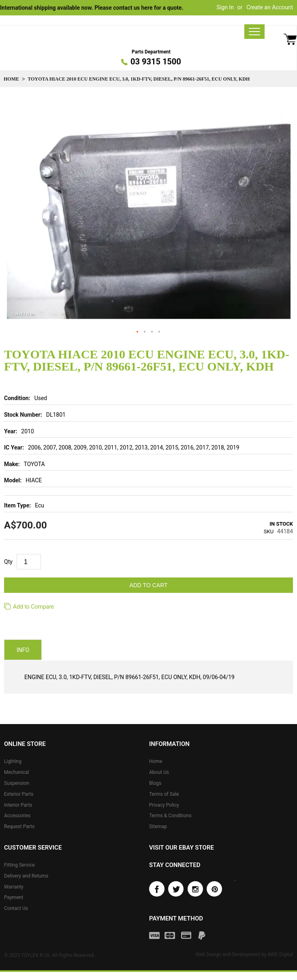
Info (23, 650)
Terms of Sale (164, 794)
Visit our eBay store (182, 848)
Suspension (17, 783)
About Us (159, 772)
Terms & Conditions (170, 816)
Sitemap (158, 827)
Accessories (17, 816)
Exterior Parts (19, 794)
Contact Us (16, 908)
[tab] (23, 650)
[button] (138, 332)
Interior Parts (18, 805)
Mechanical (17, 772)
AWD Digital (280, 954)
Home (11, 79)
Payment (14, 897)
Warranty (14, 887)
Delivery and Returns (26, 876)
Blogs (155, 783)
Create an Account (270, 7)
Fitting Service (19, 865)
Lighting (13, 761)
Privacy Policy (164, 805)
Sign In (225, 7)
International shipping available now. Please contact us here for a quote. (92, 8)
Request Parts (19, 827)
